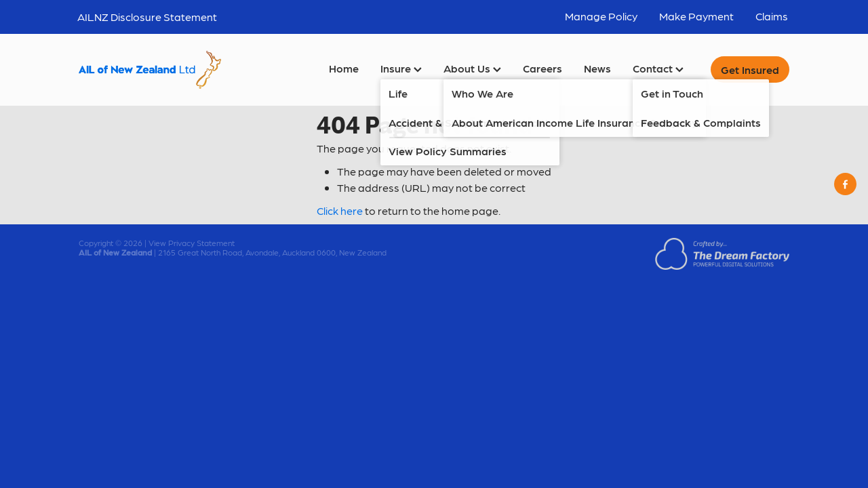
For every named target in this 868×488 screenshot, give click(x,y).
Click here (340, 210)
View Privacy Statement (192, 243)
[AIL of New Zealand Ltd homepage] (150, 70)
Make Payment (696, 16)
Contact (658, 68)
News (597, 68)
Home (344, 68)
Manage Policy (601, 16)
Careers (542, 68)
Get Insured (750, 69)
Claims (772, 16)
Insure (401, 68)
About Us (472, 68)
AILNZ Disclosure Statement (147, 17)
